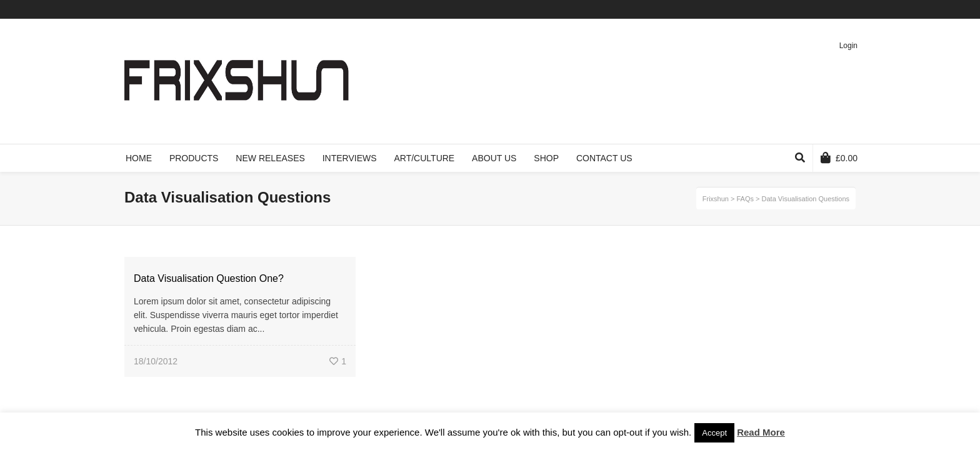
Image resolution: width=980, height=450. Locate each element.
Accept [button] (714, 433)
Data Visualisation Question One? (209, 278)
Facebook (800, 9)
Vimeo (818, 9)
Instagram (854, 9)
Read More (761, 432)
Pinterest (836, 9)
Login (848, 46)
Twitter (782, 9)
